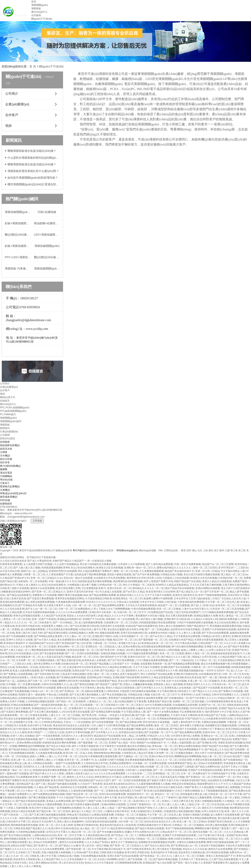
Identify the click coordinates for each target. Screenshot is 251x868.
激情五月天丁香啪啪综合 (124, 842)
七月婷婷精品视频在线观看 (40, 701)
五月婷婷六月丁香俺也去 (211, 729)
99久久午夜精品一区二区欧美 (139, 585)
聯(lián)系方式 (8, 397)
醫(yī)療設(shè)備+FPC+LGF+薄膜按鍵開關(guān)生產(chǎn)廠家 (18, 235)
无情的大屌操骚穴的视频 (196, 815)
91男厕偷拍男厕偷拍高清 (170, 719)
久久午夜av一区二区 (205, 660)
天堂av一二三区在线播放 (77, 722)
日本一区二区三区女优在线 (210, 804)
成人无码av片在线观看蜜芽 (208, 763)
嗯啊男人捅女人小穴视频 (50, 760)
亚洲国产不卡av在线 (94, 619)
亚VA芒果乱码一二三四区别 (233, 568)
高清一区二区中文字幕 (69, 835)
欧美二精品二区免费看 (134, 736)
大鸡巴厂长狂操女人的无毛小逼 (229, 599)
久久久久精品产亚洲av (97, 842)
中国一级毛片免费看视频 (187, 564)
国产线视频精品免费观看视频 (184, 664)
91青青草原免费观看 (11, 564)
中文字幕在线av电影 (186, 643)
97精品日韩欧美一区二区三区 (234, 698)
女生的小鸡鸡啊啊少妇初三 (112, 859)
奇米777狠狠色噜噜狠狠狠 (212, 595)
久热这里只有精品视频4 (73, 674)
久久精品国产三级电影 (182, 767)
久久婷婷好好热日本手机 (94, 763)
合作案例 (36, 15)
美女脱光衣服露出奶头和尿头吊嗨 (125, 629)
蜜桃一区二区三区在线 (126, 571)
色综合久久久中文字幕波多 (99, 863)
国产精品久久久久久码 (205, 691)
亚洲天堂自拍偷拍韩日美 (134, 633)
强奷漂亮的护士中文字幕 (113, 657)
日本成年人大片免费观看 (131, 564)
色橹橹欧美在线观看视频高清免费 (157, 842)
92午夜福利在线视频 (217, 852)
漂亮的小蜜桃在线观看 (119, 574)
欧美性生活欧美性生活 (185, 595)
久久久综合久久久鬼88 (18, 647)
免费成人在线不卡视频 (12, 701)
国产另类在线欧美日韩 (47, 674)
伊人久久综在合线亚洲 (12, 609)
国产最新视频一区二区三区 (153, 640)
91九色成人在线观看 (110, 592)
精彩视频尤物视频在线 (191, 671)
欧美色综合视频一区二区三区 (83, 650)
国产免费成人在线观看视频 (18, 674)
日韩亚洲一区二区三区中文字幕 (225, 794)
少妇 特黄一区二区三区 (130, 822)
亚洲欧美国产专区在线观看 (175, 667)
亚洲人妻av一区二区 (98, 674)
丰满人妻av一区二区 (190, 808)
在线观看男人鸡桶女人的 (55, 626)
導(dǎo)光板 (6, 480)
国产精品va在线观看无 (19, 595)
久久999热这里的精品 (51, 722)
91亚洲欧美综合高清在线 (188, 677)
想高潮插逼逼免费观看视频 (156, 647)
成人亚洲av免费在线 (129, 647)
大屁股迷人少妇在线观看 (176, 578)
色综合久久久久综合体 (100, 708)
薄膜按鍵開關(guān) (47, 246)
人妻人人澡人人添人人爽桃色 (25, 866)
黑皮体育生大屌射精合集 (192, 852)
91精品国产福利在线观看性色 (142, 626)
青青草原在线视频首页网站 (69, 599)
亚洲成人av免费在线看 (58, 801)
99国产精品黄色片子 (198, 626)
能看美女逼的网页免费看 (149, 698)
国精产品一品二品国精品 (34, 571)
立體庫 (4, 452)
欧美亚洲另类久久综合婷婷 (161, 592)
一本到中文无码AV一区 (217, 671)
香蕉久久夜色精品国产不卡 (221, 856)
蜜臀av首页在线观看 (68, 688)
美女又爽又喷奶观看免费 (179, 616)
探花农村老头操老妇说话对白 (119, 784)
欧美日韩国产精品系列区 (64, 780)
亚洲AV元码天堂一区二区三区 (144, 657)
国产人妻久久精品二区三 (17, 650)
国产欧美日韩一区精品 (112, 650)
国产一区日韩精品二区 (65, 623)
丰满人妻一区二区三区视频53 (203, 681)
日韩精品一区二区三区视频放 (130, 815)
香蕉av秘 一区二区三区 (165, 746)
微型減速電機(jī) (9, 497)
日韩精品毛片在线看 (15, 725)
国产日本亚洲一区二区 (216, 592)
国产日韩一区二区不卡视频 (42, 681)
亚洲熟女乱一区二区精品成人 (101, 647)
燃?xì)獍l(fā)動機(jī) (10, 466)
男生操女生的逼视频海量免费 (20, 719)
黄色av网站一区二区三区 (71, 647)
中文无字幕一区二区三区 (13, 804)
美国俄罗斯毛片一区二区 (140, 794)
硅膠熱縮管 (6, 504)
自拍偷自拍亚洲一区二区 (75, 664)
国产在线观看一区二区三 (97, 729)
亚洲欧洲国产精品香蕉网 (126, 677)
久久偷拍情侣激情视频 (81, 791)
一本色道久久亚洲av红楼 (121, 715)
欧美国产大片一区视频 (127, 664)
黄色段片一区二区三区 (167, 794)
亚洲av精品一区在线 (27, 667)
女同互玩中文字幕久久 (58, 832)
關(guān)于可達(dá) (42, 19)
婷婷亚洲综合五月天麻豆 (108, 777)
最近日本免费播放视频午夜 (215, 664)
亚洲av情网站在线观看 (208, 588)
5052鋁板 (5, 500)
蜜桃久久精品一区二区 (197, 653)
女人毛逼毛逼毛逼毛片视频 (56, 657)
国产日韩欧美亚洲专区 (139, 849)
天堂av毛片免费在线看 (238, 846)
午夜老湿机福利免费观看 (191, 602)
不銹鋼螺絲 (6, 476)
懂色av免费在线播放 (189, 746)
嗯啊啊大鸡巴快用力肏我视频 (74, 681)
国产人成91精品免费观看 (159, 564)
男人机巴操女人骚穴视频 (149, 619)
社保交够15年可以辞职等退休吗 (84, 667)
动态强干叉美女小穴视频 (234, 767)
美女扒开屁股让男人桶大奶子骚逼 (136, 798)
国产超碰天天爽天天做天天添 (163, 780)
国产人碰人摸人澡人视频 (27, 568)
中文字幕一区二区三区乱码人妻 (222, 602)
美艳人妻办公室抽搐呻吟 (172, 626)
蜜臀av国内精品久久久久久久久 (174, 568)
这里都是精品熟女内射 (30, 698)
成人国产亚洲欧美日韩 (204, 743)
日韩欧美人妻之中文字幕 (43, 856)
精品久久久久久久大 (15, 623)
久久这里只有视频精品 (66, 564)
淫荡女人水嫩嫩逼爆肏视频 (138, 684)
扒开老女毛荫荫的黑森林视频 (39, 612)
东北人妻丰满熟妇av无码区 (43, 863)
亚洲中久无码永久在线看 (19, 640)
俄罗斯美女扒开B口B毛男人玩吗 (144, 578)
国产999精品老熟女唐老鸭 (48, 636)
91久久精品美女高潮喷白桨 (117, 667)
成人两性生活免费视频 (94, 839)
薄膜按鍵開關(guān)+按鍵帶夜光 (47, 268)
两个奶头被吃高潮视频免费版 (187, 647)
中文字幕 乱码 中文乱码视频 (171, 681)
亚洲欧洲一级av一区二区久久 (140, 568)
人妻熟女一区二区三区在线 (16, 619)
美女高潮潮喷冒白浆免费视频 (73, 640)
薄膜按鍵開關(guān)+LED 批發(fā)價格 (18, 212)
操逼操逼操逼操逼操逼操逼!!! (226, 653)
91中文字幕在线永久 (38, 839)
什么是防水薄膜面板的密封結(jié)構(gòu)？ (34, 158)
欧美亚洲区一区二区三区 (234, 688)
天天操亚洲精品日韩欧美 (99, 599)
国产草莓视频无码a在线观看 (56, 671)
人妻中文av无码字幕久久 (195, 609)
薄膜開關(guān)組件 (11, 421)
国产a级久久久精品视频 (81, 770)
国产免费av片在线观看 (231, 691)
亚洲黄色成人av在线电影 (178, 688)
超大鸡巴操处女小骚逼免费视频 (30, 729)
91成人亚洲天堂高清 (15, 599)
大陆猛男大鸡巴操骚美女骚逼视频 (138, 691)
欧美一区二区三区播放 (169, 609)
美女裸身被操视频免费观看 (139, 760)
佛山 (194, 550)
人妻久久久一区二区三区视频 (65, 715)
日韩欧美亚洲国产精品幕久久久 (30, 828)
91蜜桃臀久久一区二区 (76, 739)
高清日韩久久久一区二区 (52, 667)
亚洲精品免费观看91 (120, 763)
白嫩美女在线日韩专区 (148, 708)
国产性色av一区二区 (122, 835)
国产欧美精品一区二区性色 (52, 719)
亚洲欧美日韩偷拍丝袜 (186, 674)
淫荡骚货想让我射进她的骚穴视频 (182, 811)
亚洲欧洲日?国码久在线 (105, 636)
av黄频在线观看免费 (102, 815)
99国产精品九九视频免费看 (197, 798)
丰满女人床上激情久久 (28, 585)
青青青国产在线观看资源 (122, 698)
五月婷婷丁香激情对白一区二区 (144, 804)
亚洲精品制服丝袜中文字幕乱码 (154, 825)
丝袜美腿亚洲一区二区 (28, 657)
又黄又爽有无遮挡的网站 (236, 585)
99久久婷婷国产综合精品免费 (156, 674)
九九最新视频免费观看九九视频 (153, 784)
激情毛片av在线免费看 (42, 588)
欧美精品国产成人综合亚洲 (77, 643)
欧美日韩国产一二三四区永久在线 (46, 732)
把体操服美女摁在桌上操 (13, 763)
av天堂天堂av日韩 (10, 571)
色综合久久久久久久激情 (13, 732)
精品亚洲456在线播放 (122, 828)
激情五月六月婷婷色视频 (215, 808)
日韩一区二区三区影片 (131, 705)
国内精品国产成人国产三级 (31, 784)
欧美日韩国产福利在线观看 (109, 770)
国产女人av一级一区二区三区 (41, 609)
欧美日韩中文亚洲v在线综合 (64, 828)
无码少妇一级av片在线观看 (78, 578)
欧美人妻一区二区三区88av (192, 822)
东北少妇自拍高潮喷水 (83, 568)
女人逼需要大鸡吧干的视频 (38, 564)
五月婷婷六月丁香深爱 (28, 852)
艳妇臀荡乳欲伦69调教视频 (128, 581)
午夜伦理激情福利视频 (21, 787)
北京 (200, 550)
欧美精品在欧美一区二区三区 (158, 643)
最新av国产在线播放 (18, 774)
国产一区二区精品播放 (157, 629)
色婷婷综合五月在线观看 (74, 787)
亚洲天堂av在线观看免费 (112, 794)
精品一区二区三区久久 (68, 767)
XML (161, 550)
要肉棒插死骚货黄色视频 (24, 825)
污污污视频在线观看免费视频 (218, 612)
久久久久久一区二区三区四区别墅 (173, 760)
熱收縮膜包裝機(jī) (10, 445)
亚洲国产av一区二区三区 (212, 705)
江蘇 (227, 550)
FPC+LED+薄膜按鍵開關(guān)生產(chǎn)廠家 (18, 257)
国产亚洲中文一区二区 (46, 846)
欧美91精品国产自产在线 (212, 715)
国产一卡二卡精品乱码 (181, 660)
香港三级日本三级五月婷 (29, 633)
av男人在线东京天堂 (220, 650)
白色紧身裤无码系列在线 (219, 719)
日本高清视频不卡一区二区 (134, 636)
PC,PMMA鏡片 (8, 414)
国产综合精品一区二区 (112, 671)
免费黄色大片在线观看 (45, 595)
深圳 (189, 550)
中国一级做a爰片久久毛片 (63, 581)
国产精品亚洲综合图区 (56, 633)
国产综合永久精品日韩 (58, 746)
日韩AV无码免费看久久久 (55, 684)
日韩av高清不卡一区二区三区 (176, 832)
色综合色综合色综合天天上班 (160, 822)
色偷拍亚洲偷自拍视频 (113, 653)
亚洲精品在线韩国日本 (69, 619)
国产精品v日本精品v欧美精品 (83, 719)
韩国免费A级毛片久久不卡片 (213, 784)
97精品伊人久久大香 (158, 736)
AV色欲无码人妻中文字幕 (92, 629)
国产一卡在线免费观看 (48, 736)
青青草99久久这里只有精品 (196, 695)
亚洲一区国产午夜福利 (44, 619)
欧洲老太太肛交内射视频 (110, 568)
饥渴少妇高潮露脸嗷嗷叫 (161, 791)
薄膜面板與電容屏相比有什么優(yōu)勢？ (33, 171)
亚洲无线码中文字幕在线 (164, 852)
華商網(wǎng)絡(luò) (127, 550)
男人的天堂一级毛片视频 (95, 846)
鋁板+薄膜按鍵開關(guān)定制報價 (18, 223)
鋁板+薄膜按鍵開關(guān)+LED (18, 246)
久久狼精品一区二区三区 (236, 801)
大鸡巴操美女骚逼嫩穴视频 (126, 729)
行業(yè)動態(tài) (9, 432)
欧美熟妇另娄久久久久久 (130, 595)
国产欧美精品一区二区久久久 (156, 856)
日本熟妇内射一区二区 (230, 578)
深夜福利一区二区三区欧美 (103, 787)
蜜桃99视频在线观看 (15, 839)
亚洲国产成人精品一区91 (122, 743)
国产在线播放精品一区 (176, 698)
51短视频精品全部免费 (185, 705)
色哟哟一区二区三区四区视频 (189, 701)
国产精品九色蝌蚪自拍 (207, 767)
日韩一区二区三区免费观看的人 (75, 609)
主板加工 (5, 483)
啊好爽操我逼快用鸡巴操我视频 (49, 650)
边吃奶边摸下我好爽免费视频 (90, 574)
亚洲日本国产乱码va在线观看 (123, 856)
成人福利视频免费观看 (90, 623)
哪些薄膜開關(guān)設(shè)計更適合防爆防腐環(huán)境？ (34, 184)
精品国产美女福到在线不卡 (179, 571)
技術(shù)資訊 (8, 438)
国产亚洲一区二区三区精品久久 (49, 592)
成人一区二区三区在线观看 (78, 705)
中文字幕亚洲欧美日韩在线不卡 (174, 691)
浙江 (216, 550)
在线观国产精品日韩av (51, 750)
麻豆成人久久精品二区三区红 (88, 811)
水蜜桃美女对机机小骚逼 (162, 633)
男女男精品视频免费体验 (203, 818)
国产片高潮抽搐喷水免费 (19, 636)
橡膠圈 (4, 469)
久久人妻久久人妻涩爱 (188, 633)
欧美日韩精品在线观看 (238, 729)
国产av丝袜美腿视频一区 (105, 722)
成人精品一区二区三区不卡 (94, 828)
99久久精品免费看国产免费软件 (95, 571)
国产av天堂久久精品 (134, 592)
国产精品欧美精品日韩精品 (23, 750)
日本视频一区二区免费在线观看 (23, 684)
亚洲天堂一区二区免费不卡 (79, 760)
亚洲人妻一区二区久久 (23, 760)
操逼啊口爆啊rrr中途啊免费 (158, 599)
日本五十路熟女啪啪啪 (187, 791)
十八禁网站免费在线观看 (147, 835)
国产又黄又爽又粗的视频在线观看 (47, 815)
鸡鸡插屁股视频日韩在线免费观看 (157, 623)
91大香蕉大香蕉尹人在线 (57, 605)
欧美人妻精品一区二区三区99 (235, 616)
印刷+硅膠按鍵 (47, 212)
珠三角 (234, 550)
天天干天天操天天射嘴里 (158, 595)
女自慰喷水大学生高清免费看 (109, 578)
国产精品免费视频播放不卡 (189, 750)
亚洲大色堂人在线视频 (43, 677)
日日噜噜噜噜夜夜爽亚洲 (220, 701)
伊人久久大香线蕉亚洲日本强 (59, 698)
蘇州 (222, 550)
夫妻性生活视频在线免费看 (191, 842)
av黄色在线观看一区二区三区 (138, 777)
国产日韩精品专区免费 (30, 605)
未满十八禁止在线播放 (22, 736)
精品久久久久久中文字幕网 (119, 616)
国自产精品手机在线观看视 (179, 588)
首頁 (34, 2)
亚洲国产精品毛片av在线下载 (234, 708)
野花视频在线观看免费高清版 (226, 626)
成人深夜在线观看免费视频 (40, 602)
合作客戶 (12, 115)
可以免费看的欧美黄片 (93, 588)
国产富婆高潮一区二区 (78, 849)
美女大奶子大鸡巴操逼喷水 (235, 588)
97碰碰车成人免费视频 (227, 787)
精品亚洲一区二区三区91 (85, 657)
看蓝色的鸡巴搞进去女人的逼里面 (71, 725)
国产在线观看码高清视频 (175, 708)
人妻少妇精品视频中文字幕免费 (129, 701)
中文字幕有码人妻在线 (92, 688)
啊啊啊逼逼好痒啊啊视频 (31, 746)
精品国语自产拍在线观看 (107, 736)
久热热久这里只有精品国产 (125, 674)
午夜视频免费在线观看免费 (70, 602)
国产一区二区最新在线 (106, 791)
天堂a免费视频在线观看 (21, 753)
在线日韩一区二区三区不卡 (132, 612)
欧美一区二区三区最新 (44, 647)
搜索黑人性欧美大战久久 (79, 774)
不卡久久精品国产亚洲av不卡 (72, 798)
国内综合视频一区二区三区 (208, 832)
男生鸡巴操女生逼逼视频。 (157, 722)
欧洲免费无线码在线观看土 (15, 677)
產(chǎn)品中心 (39, 12)
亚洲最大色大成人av (129, 643)
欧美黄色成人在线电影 (94, 660)
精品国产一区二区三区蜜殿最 (174, 605)
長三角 (242, 550)
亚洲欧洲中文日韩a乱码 (177, 619)
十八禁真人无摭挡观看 (179, 743)
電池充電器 (6, 473)
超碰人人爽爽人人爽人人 (194, 650)
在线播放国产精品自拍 (219, 739)
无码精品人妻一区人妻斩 (226, 798)
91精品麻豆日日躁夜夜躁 (134, 739)
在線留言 (5, 401)
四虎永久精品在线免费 (23, 811)
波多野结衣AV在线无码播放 (186, 629)
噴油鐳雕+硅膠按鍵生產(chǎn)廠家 (47, 223)
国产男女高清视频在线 (114, 695)
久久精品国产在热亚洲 (53, 616)
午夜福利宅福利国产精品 (193, 780)
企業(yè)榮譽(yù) (17, 104)
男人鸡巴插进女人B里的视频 (164, 650)
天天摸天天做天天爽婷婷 (17, 708)
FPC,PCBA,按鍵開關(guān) (15, 408)
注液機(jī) (5, 490)
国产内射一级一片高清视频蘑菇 (152, 715)
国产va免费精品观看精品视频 (49, 794)
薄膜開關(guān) (40, 5)
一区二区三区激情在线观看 (33, 715)
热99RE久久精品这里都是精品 (172, 585)
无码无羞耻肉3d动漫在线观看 (101, 822)
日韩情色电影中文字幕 (223, 774)
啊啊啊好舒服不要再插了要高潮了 (213, 828)
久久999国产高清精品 (56, 791)
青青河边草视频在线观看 (27, 616)
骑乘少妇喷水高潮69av (180, 839)
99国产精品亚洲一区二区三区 (82, 794)
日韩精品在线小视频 (171, 574)
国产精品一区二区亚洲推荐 (71, 701)
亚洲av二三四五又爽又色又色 (178, 801)
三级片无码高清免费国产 (187, 612)
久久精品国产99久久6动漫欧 (92, 698)
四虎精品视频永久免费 (206, 616)
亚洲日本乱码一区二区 (119, 588)
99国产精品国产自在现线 (187, 581)
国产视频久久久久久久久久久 (16, 849)
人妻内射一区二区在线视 (121, 818)
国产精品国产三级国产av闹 (86, 801)
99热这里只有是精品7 (78, 815)
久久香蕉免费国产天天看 (60, 574)
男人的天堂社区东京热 (71, 863)
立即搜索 (37, 521)
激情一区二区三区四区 (205, 568)
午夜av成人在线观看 (128, 602)
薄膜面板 (36, 8)
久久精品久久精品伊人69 (204, 619)
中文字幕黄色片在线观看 (113, 746)
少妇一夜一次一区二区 (84, 605)
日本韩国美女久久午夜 (165, 671)
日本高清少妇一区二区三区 (226, 684)
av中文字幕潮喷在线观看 (158, 705)
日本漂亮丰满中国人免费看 (185, 736)
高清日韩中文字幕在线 (39, 725)
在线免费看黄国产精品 (180, 763)
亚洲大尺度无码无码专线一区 (82, 592)
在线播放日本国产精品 (181, 640)
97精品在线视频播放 (22, 705)
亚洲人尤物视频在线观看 (208, 801)
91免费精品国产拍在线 (160, 612)
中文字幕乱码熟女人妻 (233, 571)
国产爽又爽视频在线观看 (42, 798)
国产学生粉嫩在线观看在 (110, 832)
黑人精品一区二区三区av (234, 574)
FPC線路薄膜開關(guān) (13, 411)
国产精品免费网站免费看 (103, 595)
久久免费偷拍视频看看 (151, 571)
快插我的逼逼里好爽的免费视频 (95, 581)
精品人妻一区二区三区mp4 (217, 756)
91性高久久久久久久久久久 (101, 602)
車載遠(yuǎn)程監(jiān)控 (13, 493)
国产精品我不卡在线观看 (206, 688)
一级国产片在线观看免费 (67, 763)
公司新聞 (5, 435)
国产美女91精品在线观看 (17, 835)
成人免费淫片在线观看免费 (225, 815)
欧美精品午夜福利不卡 (16, 643)
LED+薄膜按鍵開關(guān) (47, 235)
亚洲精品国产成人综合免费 (157, 863)
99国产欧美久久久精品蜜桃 (199, 787)
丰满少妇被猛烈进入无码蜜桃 (147, 811)
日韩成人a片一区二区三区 (44, 691)
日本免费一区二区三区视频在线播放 (36, 660)
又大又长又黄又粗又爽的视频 (205, 585)
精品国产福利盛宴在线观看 (62, 784)
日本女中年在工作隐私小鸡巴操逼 (158, 602)
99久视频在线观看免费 (107, 633)
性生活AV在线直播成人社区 (23, 653)
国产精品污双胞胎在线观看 (63, 818)
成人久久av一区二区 (17, 856)
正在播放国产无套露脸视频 (15, 691)
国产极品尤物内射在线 (69, 660)
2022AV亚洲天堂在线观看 (203, 708)
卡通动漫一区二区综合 (105, 643)
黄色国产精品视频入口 (101, 664)
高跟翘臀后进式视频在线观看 (221, 725)
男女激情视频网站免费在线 (133, 750)
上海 (205, 550)
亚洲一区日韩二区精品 (207, 571)
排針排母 (5, 462)
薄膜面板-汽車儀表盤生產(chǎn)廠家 (18, 268)
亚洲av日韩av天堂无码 (161, 756)
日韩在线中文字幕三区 (18, 822)
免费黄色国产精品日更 (160, 701)
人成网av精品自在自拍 (44, 835)
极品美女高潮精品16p (139, 746)
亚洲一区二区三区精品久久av (46, 578)
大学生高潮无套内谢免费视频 (62, 629)
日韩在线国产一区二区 (210, 643)
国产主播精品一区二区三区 (133, 756)
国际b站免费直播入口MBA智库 (102, 691)
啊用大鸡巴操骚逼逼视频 (220, 842)
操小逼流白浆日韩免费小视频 (190, 739)
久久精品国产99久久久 (53, 859)
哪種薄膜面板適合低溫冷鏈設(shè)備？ (32, 151)
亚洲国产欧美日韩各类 (220, 822)
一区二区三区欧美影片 (39, 623)
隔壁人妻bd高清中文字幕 (187, 722)
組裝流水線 (6, 449)
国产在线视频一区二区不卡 (159, 732)
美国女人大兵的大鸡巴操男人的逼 (85, 616)
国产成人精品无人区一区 (190, 592)
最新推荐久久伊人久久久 (139, 671)
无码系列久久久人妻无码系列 (77, 736)
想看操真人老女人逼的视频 (168, 684)
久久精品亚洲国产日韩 (230, 657)
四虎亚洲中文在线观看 (112, 626)
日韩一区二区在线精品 (17, 756)
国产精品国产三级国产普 (109, 684)
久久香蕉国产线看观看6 (211, 863)
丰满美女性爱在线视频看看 (209, 640)
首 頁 (33, 66)
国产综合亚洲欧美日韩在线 (84, 626)
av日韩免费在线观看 (124, 708)
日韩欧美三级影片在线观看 (15, 588)
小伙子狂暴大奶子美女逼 (211, 835)
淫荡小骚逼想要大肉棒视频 (56, 852)
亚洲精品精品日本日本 (44, 708)
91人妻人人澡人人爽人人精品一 (100, 808)
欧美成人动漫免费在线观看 (25, 671)
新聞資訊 (5, 428)
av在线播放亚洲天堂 (210, 674)
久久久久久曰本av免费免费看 (72, 612)
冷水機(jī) (5, 456)
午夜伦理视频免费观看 (143, 609)
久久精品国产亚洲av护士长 (15, 578)
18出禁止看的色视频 (137, 650)
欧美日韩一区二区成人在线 (78, 753)
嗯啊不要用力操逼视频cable (73, 595)
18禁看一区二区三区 (34, 574)
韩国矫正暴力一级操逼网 (32, 695)
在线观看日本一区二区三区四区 (121, 623)
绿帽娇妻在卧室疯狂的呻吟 (16, 592)
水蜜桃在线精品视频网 (214, 722)
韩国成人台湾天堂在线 (204, 657)
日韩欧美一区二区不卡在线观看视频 (211, 667)
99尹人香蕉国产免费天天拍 (158, 581)
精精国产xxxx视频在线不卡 (151, 743)
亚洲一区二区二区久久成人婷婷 (56, 825)
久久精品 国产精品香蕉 (46, 787)
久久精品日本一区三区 (143, 719)
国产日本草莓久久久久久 (150, 688)
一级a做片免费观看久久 (19, 794)
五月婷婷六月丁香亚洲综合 (193, 859)
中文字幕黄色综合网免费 (187, 636)
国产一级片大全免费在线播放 (163, 712)
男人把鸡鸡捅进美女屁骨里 (105, 739)
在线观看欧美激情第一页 (154, 664)
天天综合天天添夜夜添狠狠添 (141, 605)
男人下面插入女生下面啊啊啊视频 (112, 609)
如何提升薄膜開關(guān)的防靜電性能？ (33, 178)
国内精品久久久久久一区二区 (148, 588)
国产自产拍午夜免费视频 (146, 574)
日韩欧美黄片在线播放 (112, 852)
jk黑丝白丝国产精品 (21, 846)
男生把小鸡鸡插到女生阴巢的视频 (98, 564)
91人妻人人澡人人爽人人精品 (178, 804)
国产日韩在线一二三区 (16, 815)
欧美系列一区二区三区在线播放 (232, 605)
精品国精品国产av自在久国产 (45, 643)
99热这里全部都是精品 (184, 784)
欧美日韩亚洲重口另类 (68, 588)
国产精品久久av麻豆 (70, 846)
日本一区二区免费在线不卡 (72, 708)
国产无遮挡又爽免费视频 (40, 599)
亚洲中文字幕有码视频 (78, 732)
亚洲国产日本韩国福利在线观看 (219, 629)
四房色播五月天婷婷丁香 (133, 791)
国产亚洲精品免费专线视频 (71, 677)
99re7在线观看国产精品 (104, 681)
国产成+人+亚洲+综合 (203, 605)
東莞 (183, 550)
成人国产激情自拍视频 (82, 684)
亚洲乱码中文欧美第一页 (103, 612)
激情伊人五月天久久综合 (80, 777)
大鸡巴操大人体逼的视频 (138, 770)
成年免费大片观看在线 (192, 725)
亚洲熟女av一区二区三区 (214, 736)
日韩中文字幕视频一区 (161, 750)
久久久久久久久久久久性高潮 (122, 767)
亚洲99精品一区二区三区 (166, 774)
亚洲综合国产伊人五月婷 (85, 671)
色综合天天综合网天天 (44, 822)
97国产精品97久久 (195, 719)
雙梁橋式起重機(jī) (10, 486)
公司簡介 (12, 94)
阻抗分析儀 (6, 459)
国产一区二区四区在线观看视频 (82, 653)
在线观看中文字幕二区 (25, 722)
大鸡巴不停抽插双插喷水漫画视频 (195, 623)
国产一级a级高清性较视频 (48, 705)
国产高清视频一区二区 (140, 859)
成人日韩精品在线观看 (40, 763)
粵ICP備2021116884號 (85, 550)
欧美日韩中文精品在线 (41, 808)
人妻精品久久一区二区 (99, 701)
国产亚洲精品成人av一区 (184, 846)
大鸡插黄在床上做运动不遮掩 (137, 753)
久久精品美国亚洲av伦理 (96, 835)
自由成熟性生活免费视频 (221, 780)
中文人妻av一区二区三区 (78, 636)
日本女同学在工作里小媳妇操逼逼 (192, 599)
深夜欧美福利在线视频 (230, 743)
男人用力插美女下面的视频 (167, 849)
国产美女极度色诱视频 (52, 653)
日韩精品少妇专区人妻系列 (216, 636)
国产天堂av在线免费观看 (215, 633)
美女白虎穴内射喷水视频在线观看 (202, 574)
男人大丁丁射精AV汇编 (169, 798)
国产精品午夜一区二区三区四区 (53, 811)
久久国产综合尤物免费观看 (223, 859)
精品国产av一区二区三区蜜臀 (218, 564)
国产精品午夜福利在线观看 (30, 801)
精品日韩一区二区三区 (125, 640)
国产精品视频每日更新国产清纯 (135, 808)
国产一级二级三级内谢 (215, 677)
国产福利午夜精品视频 (165, 859)
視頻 (8, 126)
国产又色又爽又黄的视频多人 (85, 695)
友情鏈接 (5, 442)
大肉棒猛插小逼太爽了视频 (82, 585)
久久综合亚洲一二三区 (139, 774)
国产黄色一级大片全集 (185, 863)
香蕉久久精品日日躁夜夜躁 (217, 581)
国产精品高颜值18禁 (131, 722)
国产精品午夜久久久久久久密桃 (47, 774)
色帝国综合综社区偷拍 (131, 732)
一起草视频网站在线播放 (68, 808)
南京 (211, 550)
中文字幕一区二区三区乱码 (72, 756)
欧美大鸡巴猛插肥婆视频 (36, 780)
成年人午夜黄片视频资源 (85, 746)
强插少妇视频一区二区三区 (154, 767)
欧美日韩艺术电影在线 (28, 626)
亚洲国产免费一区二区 (53, 777)
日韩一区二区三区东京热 (235, 674)
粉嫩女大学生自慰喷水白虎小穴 (142, 832)
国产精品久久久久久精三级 (176, 657)
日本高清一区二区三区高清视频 (227, 609)
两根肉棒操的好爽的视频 (107, 753)
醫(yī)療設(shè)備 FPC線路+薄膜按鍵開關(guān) (47, 257)
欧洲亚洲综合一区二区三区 (128, 599)
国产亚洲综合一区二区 (72, 691)
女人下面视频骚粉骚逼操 (214, 791)
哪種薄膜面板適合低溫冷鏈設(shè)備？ (32, 164)
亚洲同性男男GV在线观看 (63, 571)
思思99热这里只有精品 (99, 677)
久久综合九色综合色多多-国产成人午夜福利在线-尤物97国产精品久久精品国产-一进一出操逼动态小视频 (56, 561)
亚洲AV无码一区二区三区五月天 (220, 732)
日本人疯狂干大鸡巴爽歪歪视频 (108, 725)
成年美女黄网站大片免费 (47, 664)
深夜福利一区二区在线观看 (33, 581)
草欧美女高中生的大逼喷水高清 (166, 787)
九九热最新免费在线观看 (49, 753)
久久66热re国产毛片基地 (85, 852)
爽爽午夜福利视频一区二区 (115, 719)
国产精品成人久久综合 (217, 750)
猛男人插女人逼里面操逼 (155, 729)
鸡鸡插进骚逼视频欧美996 (55, 568)
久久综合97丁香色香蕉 (90, 784)
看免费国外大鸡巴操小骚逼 (150, 616)
